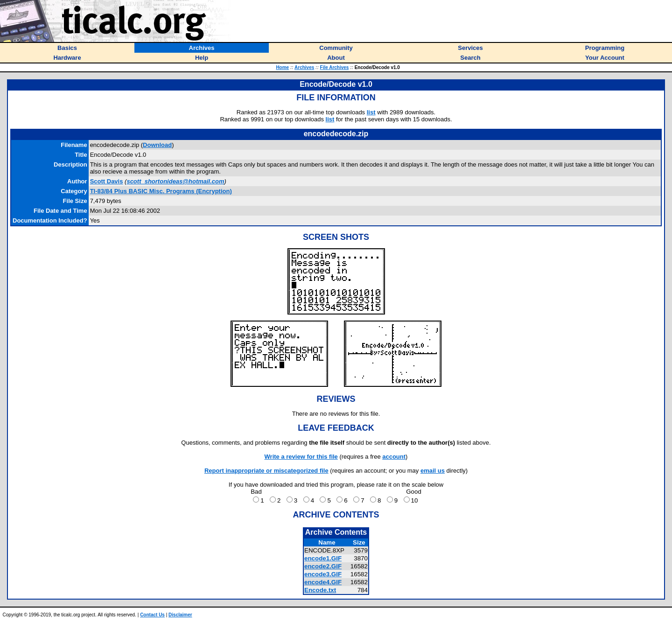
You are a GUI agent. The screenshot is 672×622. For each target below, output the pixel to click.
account (394, 457)
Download (157, 145)
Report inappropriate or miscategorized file (266, 471)
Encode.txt (320, 590)
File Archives (335, 67)
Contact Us (152, 615)
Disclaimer (180, 615)
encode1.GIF (323, 558)
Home (282, 67)
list (371, 112)
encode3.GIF (323, 574)
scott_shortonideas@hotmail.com (175, 181)
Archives (304, 67)
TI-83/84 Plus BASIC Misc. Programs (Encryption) (161, 191)
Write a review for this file (301, 457)
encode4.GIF (323, 582)
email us (433, 471)
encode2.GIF (323, 566)
